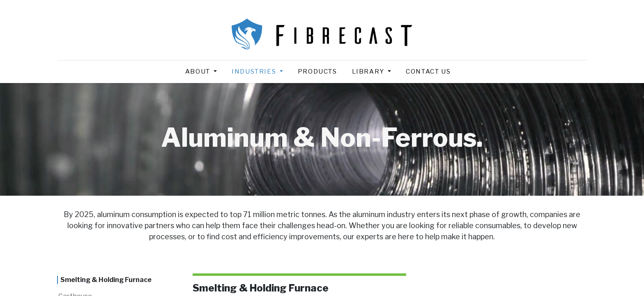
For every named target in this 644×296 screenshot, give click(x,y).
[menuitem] (317, 72)
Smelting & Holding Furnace (106, 280)
